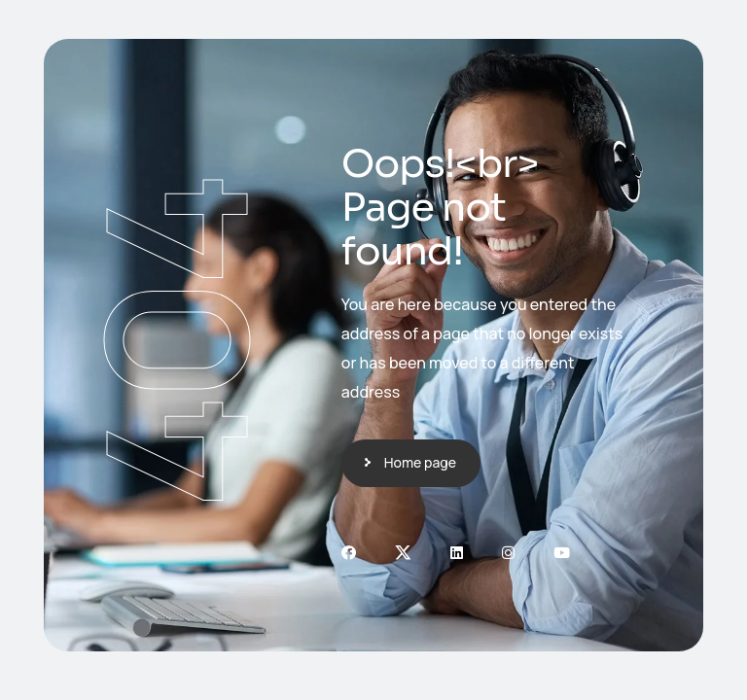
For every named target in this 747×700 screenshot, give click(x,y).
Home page (420, 462)
